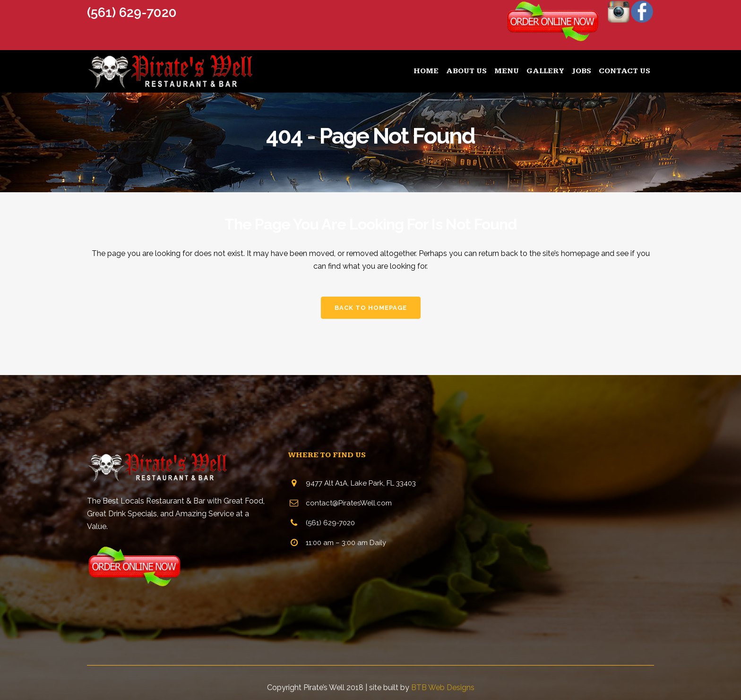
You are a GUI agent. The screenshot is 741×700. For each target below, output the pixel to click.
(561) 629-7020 (132, 13)
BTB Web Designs (443, 687)
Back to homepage (371, 308)
